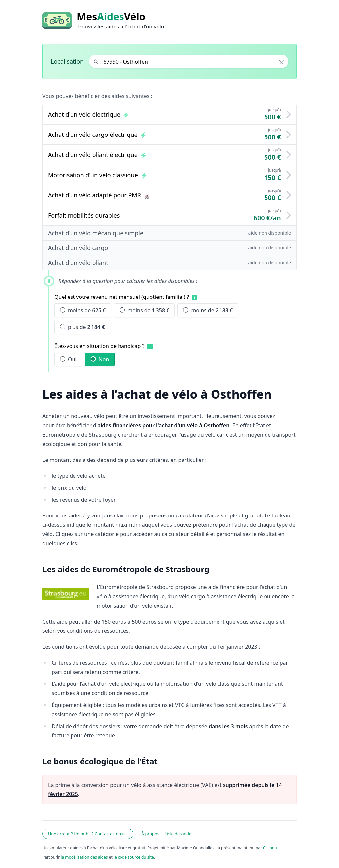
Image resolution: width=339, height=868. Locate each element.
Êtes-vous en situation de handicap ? (99, 346)
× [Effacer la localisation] (282, 62)
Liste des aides (179, 834)
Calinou (270, 848)
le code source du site (134, 857)
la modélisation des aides (84, 857)
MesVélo (111, 17)
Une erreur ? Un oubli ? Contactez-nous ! (88, 834)
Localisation (67, 61)
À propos (150, 834)
